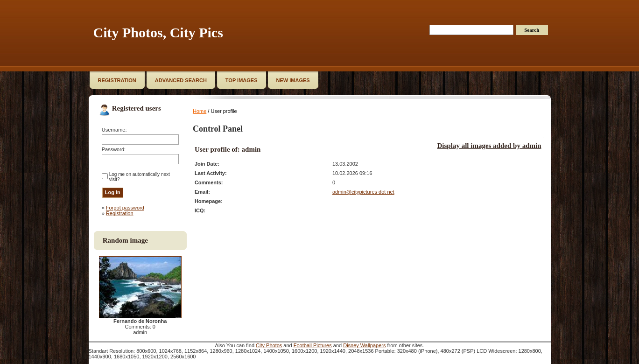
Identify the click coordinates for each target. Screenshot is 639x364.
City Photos (269, 345)
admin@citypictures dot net (363, 192)
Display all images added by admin (489, 146)
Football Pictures (313, 345)
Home (200, 111)
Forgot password (125, 208)
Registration (120, 213)
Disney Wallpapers (364, 345)
